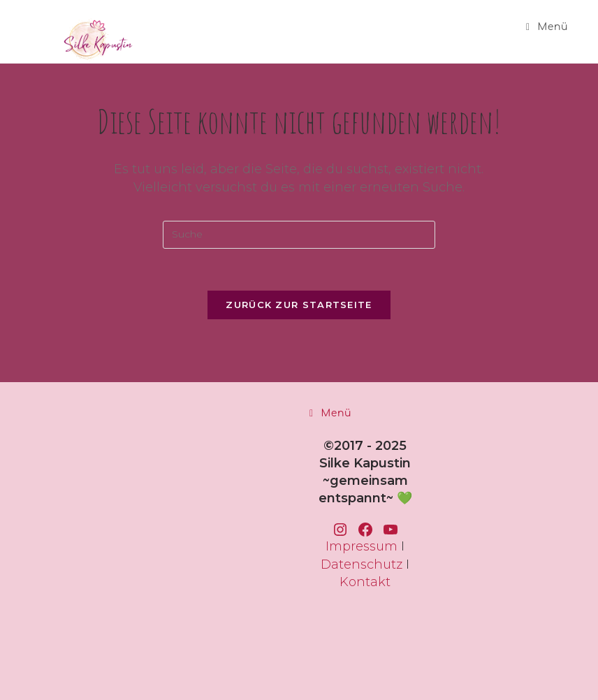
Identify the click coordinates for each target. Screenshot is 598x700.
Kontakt (365, 582)
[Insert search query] (299, 235)
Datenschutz (362, 564)
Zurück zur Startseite (299, 305)
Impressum (362, 546)
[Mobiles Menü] (547, 27)
